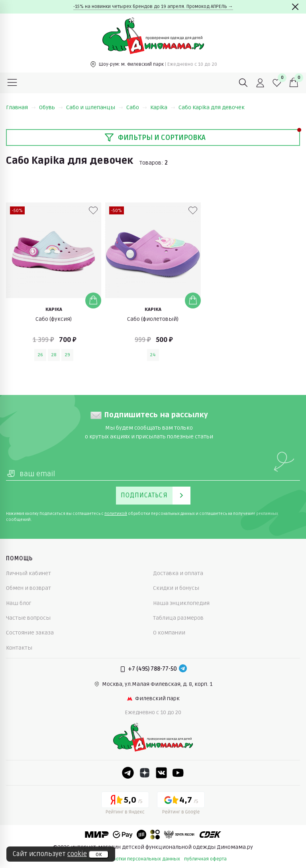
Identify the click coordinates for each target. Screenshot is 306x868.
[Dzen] (145, 773)
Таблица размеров (178, 618)
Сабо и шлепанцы (95, 107)
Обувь (51, 107)
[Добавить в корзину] (93, 300)
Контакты (19, 648)
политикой (116, 514)
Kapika (163, 107)
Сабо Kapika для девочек (212, 107)
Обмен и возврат (28, 588)
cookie (77, 854)
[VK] (161, 773)
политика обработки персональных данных (130, 859)
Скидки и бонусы (176, 588)
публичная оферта (205, 859)
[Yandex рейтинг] (125, 804)
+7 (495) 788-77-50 (152, 669)
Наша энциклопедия (181, 603)
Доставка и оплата (178, 573)
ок (99, 854)
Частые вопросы (28, 618)
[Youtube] (178, 773)
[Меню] (12, 83)
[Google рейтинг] (181, 804)
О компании (169, 633)
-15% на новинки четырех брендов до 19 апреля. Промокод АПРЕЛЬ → (153, 7)
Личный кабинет (28, 573)
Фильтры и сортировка (155, 137)
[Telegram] (183, 669)
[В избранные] (93, 210)
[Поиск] (243, 83)
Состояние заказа (30, 633)
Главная (21, 107)
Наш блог (19, 603)
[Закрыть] (295, 7)
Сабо (137, 107)
